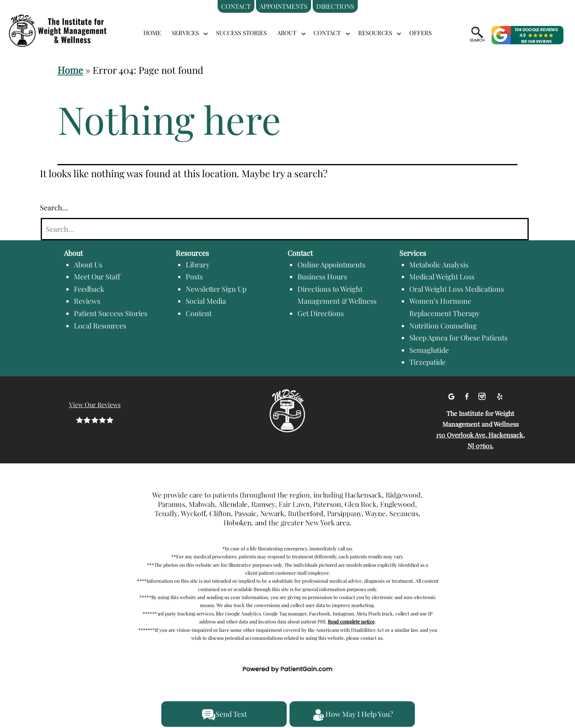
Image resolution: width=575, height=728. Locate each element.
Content (199, 313)
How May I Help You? (352, 715)
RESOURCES (375, 33)
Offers (420, 33)
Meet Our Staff (97, 277)
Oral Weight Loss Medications (457, 289)
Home (152, 33)
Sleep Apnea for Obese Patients (458, 338)
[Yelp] (500, 395)
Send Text (224, 715)
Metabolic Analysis (439, 265)
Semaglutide (429, 350)
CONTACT (327, 33)
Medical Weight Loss (442, 277)
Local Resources (100, 326)
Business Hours (322, 277)
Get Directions (321, 313)
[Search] (285, 229)
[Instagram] (483, 395)
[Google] (452, 395)
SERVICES (185, 33)
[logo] (68, 21)
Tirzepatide (427, 362)
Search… (54, 208)
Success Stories (241, 33)
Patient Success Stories (111, 313)
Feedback (89, 289)
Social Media (206, 301)
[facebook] (468, 395)
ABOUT (287, 33)
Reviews (87, 301)
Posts (194, 277)
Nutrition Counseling (443, 326)
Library (198, 265)
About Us (88, 265)
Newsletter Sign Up (216, 289)
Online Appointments (331, 265)
